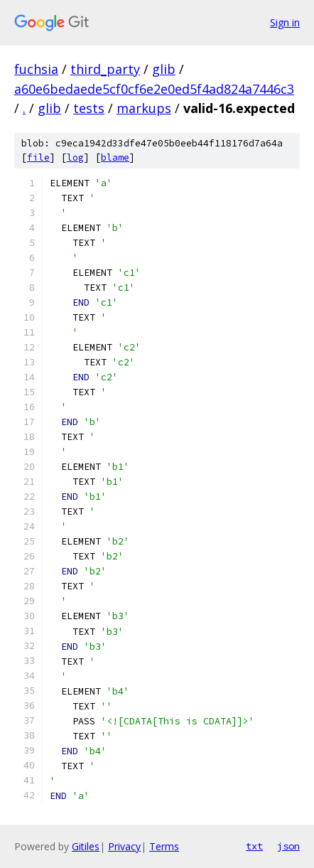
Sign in (285, 22)
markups (144, 108)
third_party (105, 69)
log (75, 157)
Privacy (124, 846)
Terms (164, 846)
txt (254, 846)
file (38, 157)
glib (164, 69)
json (288, 846)
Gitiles (86, 846)
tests (89, 108)
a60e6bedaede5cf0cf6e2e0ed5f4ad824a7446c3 (154, 89)
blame (115, 157)
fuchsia (36, 69)
